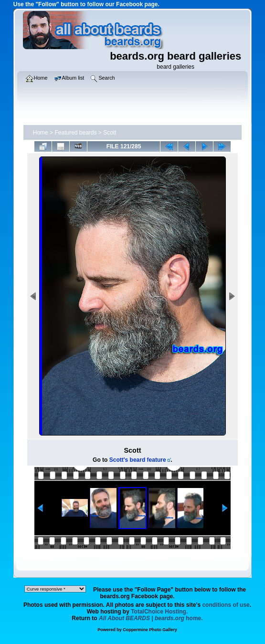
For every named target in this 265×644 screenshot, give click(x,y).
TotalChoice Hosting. (159, 612)
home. (151, 618)
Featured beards (75, 133)
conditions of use (226, 605)
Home (41, 133)
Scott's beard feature (138, 460)
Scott (110, 133)
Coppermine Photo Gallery (150, 630)
